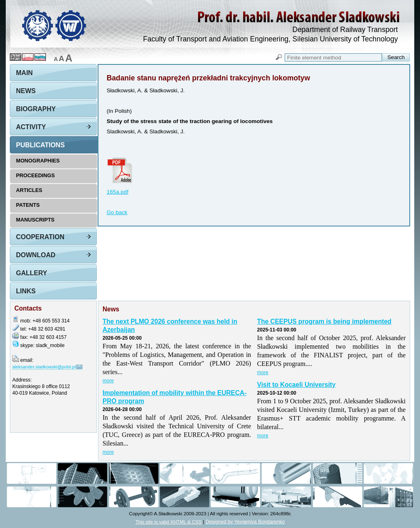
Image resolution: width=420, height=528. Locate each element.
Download (36, 255)
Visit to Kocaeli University (296, 385)
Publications (40, 145)
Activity (31, 127)
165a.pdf (118, 192)
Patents (28, 205)
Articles (29, 190)
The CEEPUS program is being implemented (324, 321)
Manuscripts (35, 220)
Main (24, 73)
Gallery (32, 273)
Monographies (38, 161)
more (108, 381)
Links (26, 291)
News (26, 91)
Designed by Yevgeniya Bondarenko (245, 522)
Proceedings (35, 175)
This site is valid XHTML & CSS (169, 522)
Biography (36, 109)
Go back (117, 212)
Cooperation (40, 237)
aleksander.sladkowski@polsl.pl (44, 367)
